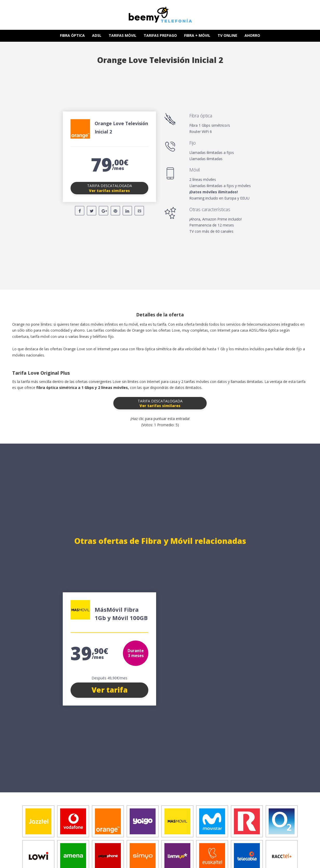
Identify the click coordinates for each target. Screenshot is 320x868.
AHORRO (252, 35)
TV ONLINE (227, 35)
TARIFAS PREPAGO (160, 35)
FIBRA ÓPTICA (72, 35)
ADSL (97, 35)
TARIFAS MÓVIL (123, 35)
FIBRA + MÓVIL (197, 35)
